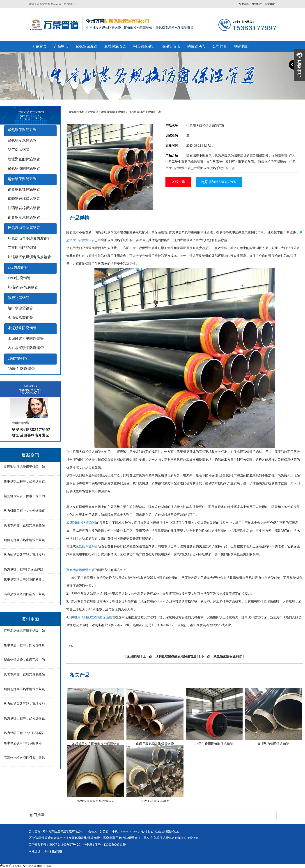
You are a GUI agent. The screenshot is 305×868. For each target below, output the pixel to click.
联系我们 (241, 46)
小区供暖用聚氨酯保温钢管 (214, 744)
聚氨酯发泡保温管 (22, 140)
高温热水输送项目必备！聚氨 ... (24, 596)
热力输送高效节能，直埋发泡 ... (24, 557)
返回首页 (133, 656)
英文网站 (270, 4)
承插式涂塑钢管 (20, 318)
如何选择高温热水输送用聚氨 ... (24, 542)
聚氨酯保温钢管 (87, 546)
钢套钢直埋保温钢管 (24, 189)
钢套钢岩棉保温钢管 (24, 199)
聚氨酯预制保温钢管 (24, 168)
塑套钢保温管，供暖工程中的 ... (24, 498)
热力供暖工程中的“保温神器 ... (25, 569)
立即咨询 (178, 182)
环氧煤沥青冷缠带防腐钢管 (29, 238)
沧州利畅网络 (53, 851)
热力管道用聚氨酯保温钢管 (96, 801)
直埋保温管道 (115, 46)
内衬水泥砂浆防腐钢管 (26, 348)
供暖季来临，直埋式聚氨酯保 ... (24, 528)
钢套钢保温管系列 (22, 179)
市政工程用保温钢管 (155, 801)
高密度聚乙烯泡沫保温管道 (122, 838)
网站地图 (257, 4)
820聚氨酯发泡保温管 (81, 523)
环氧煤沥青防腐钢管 (24, 228)
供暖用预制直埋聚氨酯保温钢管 (93, 617)
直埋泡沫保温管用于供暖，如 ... (24, 469)
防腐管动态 (196, 46)
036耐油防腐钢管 (21, 369)
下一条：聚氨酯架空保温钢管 (221, 656)
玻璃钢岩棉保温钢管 (24, 208)
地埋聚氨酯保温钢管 (24, 159)
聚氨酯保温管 (86, 46)
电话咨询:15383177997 (219, 182)
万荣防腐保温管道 (41, 838)
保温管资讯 (171, 46)
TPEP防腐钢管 (19, 278)
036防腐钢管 (18, 358)
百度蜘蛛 (244, 4)
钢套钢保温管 (144, 46)
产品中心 (61, 46)
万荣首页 (39, 46)
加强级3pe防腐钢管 (23, 287)
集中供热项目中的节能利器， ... (24, 582)
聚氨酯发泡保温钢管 (80, 570)
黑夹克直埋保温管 (156, 838)
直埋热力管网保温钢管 (273, 744)
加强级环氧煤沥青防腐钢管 (29, 257)
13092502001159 (115, 845)
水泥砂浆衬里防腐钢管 (26, 339)
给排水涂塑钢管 (20, 308)
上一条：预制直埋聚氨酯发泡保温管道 (170, 656)
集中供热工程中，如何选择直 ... (24, 484)
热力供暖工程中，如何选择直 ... (24, 513)
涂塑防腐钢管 (18, 298)
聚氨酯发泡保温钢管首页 (83, 112)
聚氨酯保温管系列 (22, 130)
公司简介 (220, 46)
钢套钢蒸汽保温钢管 (24, 217)
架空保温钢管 (18, 150)
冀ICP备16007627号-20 (65, 845)
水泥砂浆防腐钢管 (22, 328)
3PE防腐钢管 (18, 267)
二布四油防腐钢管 (22, 248)
